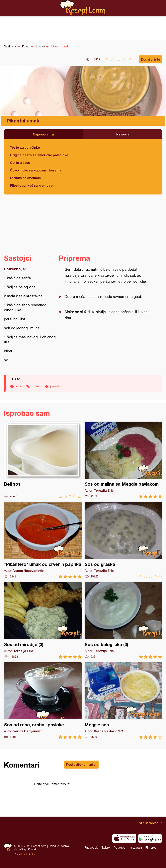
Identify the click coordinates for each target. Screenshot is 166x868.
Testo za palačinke (25, 147)
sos (18, 386)
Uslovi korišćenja (59, 846)
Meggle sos (123, 701)
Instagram (135, 848)
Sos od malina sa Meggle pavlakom (123, 460)
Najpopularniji (43, 134)
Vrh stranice (149, 823)
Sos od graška (123, 540)
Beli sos (43, 460)
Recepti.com (83, 8)
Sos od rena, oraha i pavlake (43, 701)
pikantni (56, 386)
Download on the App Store (124, 838)
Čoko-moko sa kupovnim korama (36, 170)
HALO (30, 854)
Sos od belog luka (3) (123, 620)
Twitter (106, 848)
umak (36, 386)
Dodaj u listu (151, 59)
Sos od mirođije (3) (43, 620)
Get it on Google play (150, 838)
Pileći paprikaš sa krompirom (33, 185)
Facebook (91, 848)
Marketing (20, 849)
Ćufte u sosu (20, 163)
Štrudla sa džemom (25, 178)
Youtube (120, 848)
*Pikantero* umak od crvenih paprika (43, 540)
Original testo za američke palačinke (39, 155)
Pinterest (152, 848)
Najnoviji (123, 134)
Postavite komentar (81, 764)
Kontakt (33, 849)
